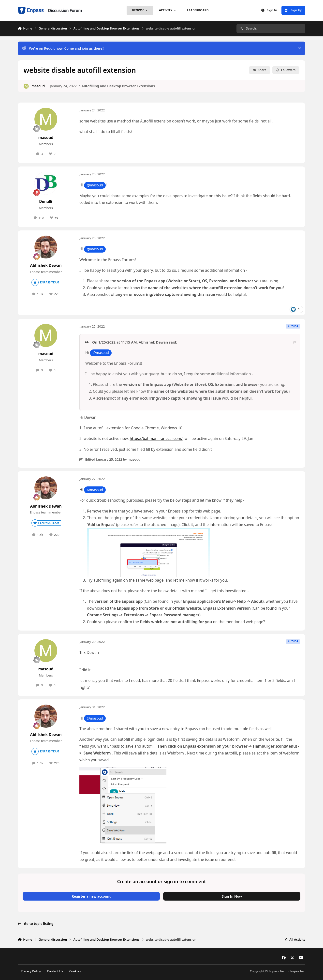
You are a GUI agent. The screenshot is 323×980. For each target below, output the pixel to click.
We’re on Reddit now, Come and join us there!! (63, 48)
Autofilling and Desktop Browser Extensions (118, 86)
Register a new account (91, 896)
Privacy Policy (31, 971)
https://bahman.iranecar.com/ (156, 439)
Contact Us (55, 971)
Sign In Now (232, 896)
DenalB (46, 202)
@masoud (95, 185)
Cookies (75, 971)
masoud (38, 86)
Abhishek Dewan (46, 265)
